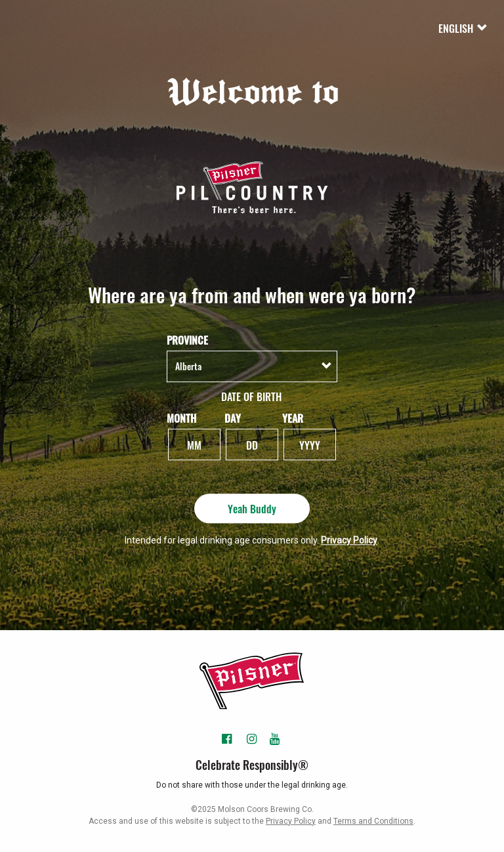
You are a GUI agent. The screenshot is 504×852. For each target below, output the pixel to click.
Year (293, 418)
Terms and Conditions (373, 821)
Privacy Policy (349, 540)
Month (181, 418)
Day (233, 418)
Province (187, 340)
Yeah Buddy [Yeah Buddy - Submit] (252, 508)
